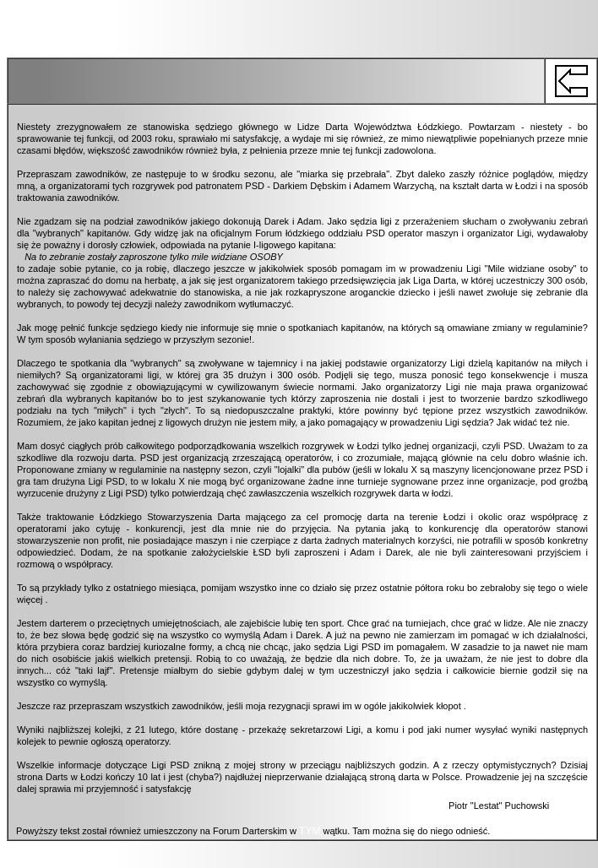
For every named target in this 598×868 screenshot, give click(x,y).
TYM (310, 831)
